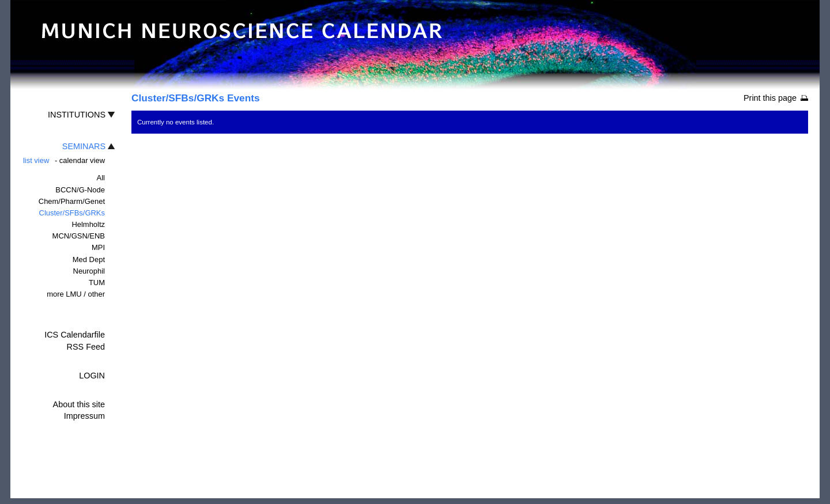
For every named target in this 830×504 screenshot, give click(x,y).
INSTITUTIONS (77, 115)
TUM (97, 283)
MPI (98, 247)
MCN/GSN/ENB (79, 236)
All (101, 178)
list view (36, 160)
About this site (79, 404)
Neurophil (89, 271)
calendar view (82, 160)
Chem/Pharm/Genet (72, 201)
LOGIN (92, 376)
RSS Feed (86, 347)
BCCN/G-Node (80, 190)
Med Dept (89, 259)
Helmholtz (88, 224)
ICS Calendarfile (75, 335)
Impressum (84, 416)
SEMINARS (84, 146)
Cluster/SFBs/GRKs (72, 213)
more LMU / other (76, 294)
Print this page (770, 98)
